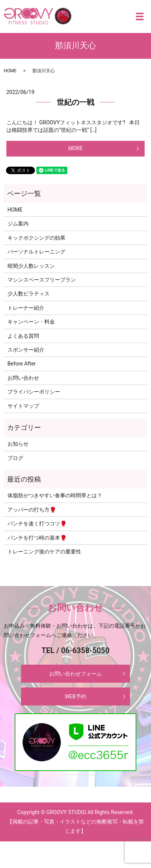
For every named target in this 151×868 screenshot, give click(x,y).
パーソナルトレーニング (36, 252)
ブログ (15, 458)
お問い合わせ (23, 378)
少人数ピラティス (29, 294)
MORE (75, 148)
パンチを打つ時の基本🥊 (37, 538)
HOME (10, 71)
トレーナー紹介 (26, 308)
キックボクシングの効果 (36, 238)
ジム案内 (18, 224)
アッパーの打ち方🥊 (32, 510)
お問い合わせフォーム (75, 674)
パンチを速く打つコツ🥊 (37, 523)
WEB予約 (75, 696)
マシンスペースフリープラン (42, 280)
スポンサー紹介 (26, 350)
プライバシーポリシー (34, 392)
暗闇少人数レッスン (31, 266)
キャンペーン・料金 (31, 322)
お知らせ (18, 444)
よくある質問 (23, 336)
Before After (22, 364)
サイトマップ (23, 406)
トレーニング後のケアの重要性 (44, 552)
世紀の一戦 (75, 102)
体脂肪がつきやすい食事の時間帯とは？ (55, 495)
